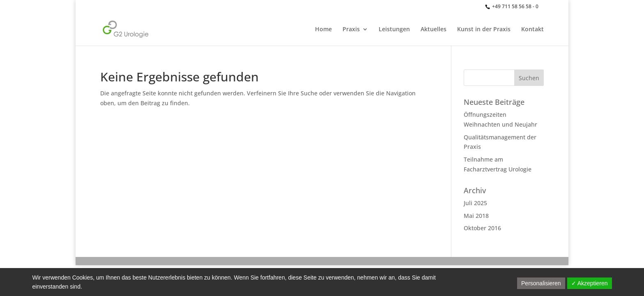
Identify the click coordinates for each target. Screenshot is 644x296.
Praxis (351, 30)
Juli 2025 (475, 203)
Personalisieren (541, 283)
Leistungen (394, 30)
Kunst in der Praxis (484, 30)
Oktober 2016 (482, 228)
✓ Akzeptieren (590, 283)
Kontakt (532, 30)
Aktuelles (434, 30)
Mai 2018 (476, 216)
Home (323, 30)
